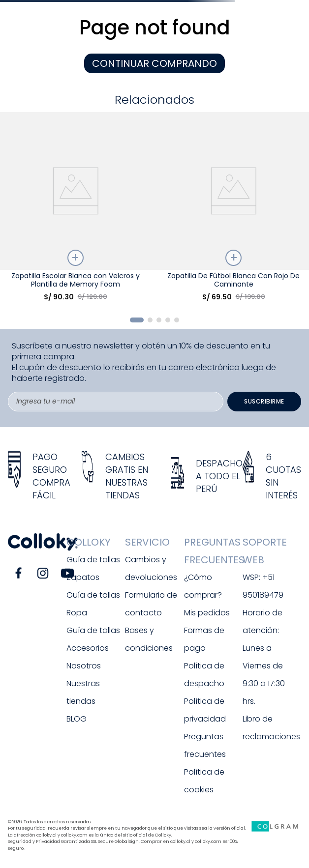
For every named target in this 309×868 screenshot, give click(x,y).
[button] (137, 320)
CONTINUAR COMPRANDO (154, 63)
